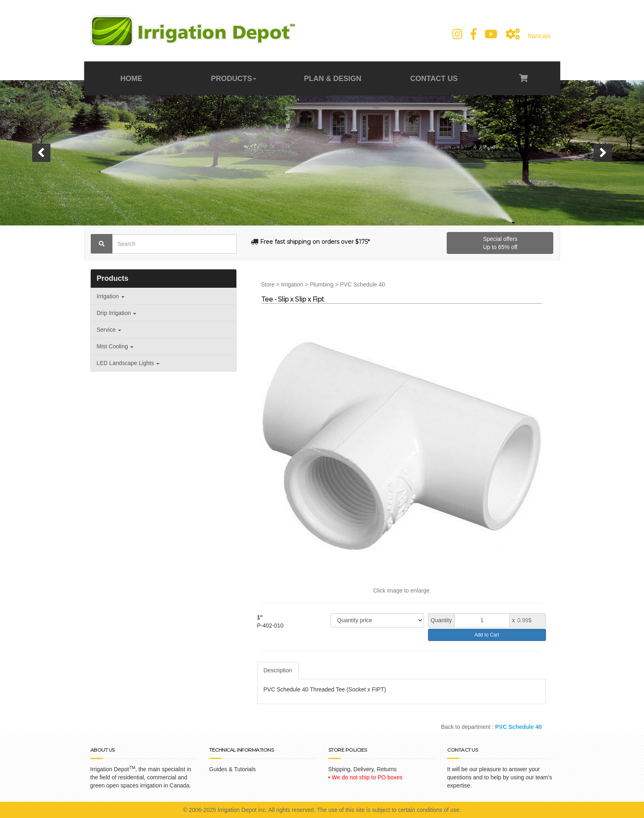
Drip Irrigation (117, 313)
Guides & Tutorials (232, 769)
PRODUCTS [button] (234, 79)
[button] (41, 153)
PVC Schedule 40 (363, 284)
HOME (132, 79)
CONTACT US (433, 79)
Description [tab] (278, 670)
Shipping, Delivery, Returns (363, 769)
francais (539, 36)
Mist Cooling (115, 346)
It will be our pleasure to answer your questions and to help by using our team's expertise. (500, 777)
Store (268, 284)
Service (109, 330)
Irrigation (111, 296)
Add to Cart (487, 635)
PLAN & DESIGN (333, 79)
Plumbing (321, 284)
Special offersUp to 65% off (500, 243)
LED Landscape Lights (128, 363)
